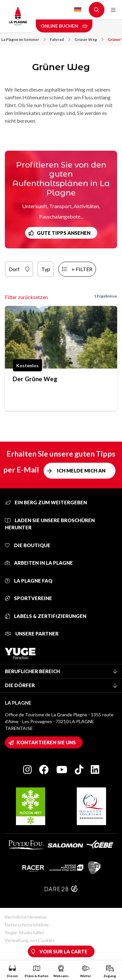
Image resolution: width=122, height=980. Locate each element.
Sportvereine (28, 598)
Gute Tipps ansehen (64, 233)
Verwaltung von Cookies (30, 940)
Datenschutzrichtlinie (27, 925)
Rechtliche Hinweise (26, 917)
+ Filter (82, 269)
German (78, 10)
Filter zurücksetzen (26, 297)
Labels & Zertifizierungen (46, 616)
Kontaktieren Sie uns (46, 742)
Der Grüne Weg (35, 379)
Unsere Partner (32, 634)
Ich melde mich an (81, 471)
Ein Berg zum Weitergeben (46, 502)
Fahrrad (60, 39)
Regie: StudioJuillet (25, 932)
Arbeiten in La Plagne (39, 563)
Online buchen (64, 26)
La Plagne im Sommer (23, 39)
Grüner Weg (89, 39)
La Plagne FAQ (29, 581)
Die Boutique (28, 545)
